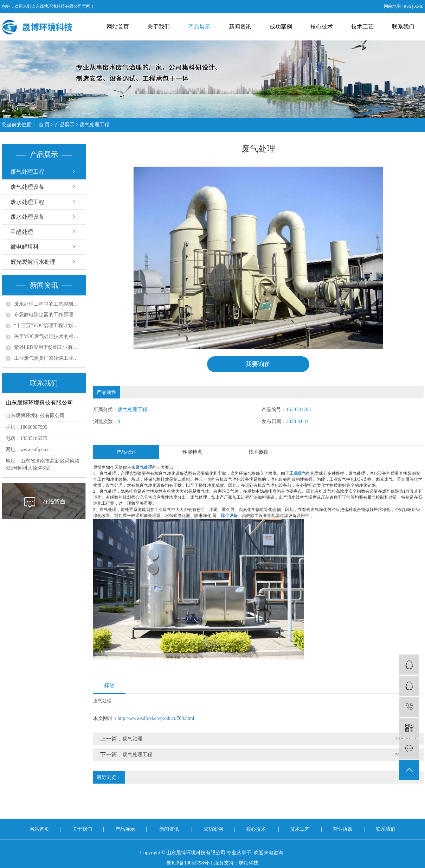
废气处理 (102, 701)
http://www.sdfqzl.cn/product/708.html (156, 718)
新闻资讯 (240, 27)
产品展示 (199, 27)
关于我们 (159, 27)
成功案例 (281, 27)
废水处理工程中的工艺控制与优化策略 (48, 304)
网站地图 (392, 6)
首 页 (44, 125)
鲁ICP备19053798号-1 (190, 863)
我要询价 (258, 364)
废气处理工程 (95, 125)
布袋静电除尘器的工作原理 (44, 315)
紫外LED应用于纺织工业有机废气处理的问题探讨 (48, 347)
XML (419, 6)
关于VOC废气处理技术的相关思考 (48, 336)
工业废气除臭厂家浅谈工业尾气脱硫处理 (48, 358)
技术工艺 (362, 27)
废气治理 (133, 739)
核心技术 (322, 27)
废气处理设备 (27, 187)
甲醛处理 (22, 232)
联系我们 (403, 27)
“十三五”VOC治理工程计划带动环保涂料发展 (48, 325)
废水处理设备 (27, 217)
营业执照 (343, 829)
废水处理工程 (27, 202)
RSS (407, 6)
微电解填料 (25, 247)
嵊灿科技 (249, 863)
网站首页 (118, 27)
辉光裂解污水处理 (33, 262)
